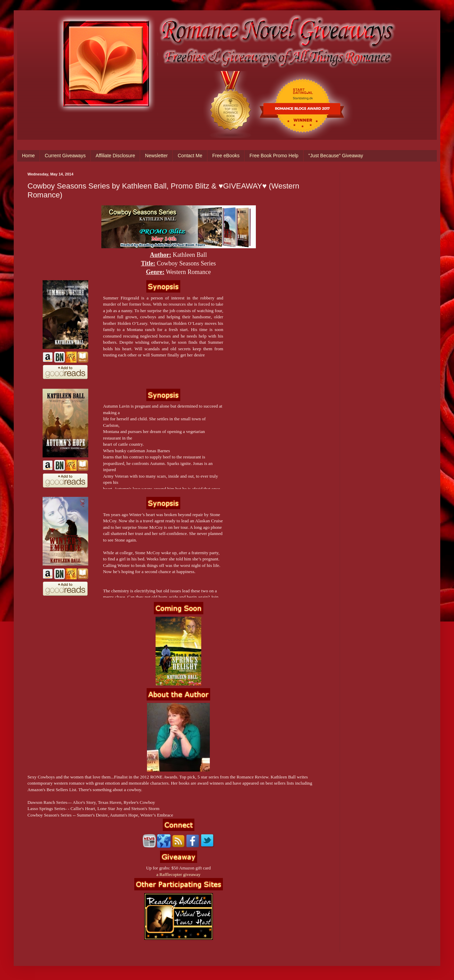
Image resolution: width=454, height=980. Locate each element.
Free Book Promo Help (274, 156)
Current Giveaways (65, 156)
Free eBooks (226, 156)
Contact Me (190, 156)
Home (28, 156)
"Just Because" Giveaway (336, 156)
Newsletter (156, 156)
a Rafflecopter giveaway (178, 874)
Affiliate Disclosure (115, 156)
